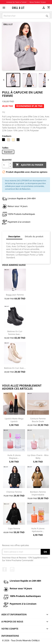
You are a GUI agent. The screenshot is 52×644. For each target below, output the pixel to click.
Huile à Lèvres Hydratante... (38, 530)
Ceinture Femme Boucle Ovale (38, 420)
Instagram (12, 569)
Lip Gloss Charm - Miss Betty (38, 457)
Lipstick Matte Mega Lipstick (14, 420)
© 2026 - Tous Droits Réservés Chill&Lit (21, 640)
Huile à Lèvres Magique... (14, 457)
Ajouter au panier (29, 165)
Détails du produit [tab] (34, 236)
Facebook (5, 569)
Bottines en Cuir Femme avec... (15, 333)
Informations (10, 636)
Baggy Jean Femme (15, 295)
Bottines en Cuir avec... (15, 368)
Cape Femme (14, 528)
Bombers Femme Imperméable (38, 493)
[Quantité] (5, 165)
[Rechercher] (26, 16)
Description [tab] (14, 236)
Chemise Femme (14, 492)
